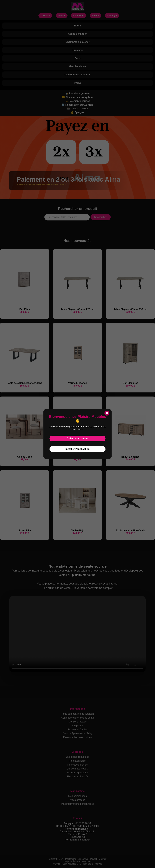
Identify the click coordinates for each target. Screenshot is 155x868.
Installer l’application (77, 449)
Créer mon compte (77, 438)
